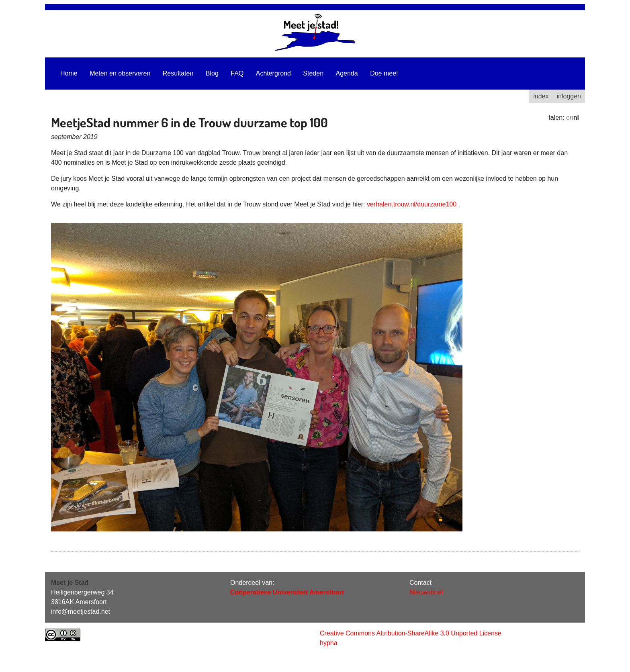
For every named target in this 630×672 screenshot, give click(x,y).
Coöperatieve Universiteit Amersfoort (287, 592)
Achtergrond (273, 73)
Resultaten (178, 73)
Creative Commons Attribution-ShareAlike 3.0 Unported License (411, 633)
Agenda (347, 73)
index (541, 96)
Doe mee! (384, 73)
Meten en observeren (120, 73)
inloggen (569, 96)
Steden (313, 73)
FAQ (237, 73)
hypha (329, 643)
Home (69, 73)
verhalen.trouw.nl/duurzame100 (412, 204)
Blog (212, 73)
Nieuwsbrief (426, 592)
